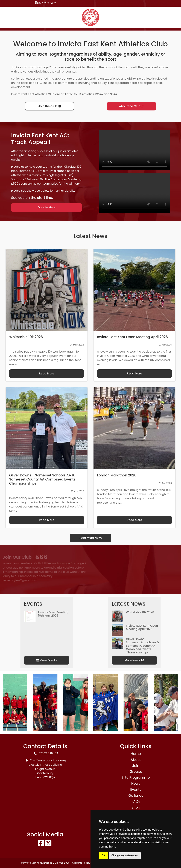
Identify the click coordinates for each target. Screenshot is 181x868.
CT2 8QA (49, 777)
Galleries (136, 796)
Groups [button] (136, 772)
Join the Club (49, 106)
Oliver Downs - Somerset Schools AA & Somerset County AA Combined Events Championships (143, 646)
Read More (46, 373)
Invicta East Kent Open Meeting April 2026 (142, 627)
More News (135, 660)
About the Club (132, 106)
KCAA (99, 94)
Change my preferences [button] (125, 855)
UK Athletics (86, 94)
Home (136, 754)
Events (136, 790)
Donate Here (47, 207)
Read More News (90, 538)
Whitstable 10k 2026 (140, 612)
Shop (136, 807)
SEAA (114, 94)
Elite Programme (136, 778)
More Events (47, 660)
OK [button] (103, 855)
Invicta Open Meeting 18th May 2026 (53, 614)
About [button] (136, 760)
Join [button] (136, 766)
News (136, 784)
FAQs (136, 801)
